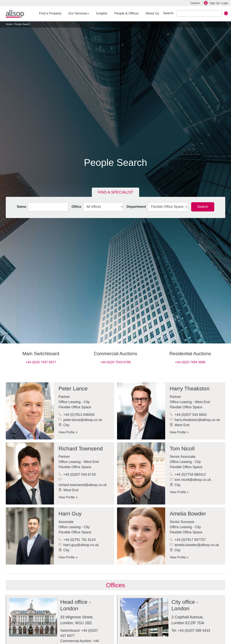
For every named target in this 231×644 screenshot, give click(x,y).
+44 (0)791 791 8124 (77, 540)
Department (136, 207)
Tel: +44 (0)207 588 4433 (191, 631)
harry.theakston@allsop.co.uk (195, 420)
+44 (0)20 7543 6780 (115, 362)
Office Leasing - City (74, 402)
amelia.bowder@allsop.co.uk (194, 545)
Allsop (15, 14)
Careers (195, 3)
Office (76, 207)
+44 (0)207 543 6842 (188, 415)
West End (180, 425)
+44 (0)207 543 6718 (77, 474)
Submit (226, 13)
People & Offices (126, 13)
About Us (152, 13)
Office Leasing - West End (190, 402)
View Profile (68, 432)
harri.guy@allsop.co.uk (79, 545)
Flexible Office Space (75, 407)
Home (9, 24)
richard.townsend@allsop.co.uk (83, 482)
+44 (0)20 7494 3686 (190, 362)
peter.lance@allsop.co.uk (80, 420)
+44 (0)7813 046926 (77, 415)
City (64, 425)
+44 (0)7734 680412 (188, 474)
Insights (102, 13)
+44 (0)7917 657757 (188, 540)
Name (21, 207)
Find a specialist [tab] (116, 192)
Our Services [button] (79, 13)
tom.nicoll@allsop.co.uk (190, 480)
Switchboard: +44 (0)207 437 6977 (79, 633)
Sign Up (214, 3)
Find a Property (50, 13)
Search (203, 207)
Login (225, 3)
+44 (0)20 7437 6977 (41, 362)
